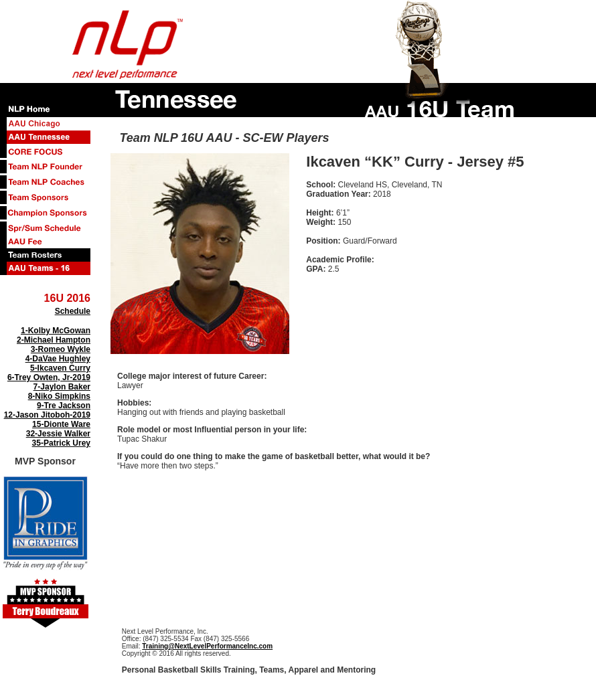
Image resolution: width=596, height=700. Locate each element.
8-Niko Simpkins (59, 396)
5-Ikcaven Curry (60, 368)
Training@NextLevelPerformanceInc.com (207, 646)
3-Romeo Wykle (61, 349)
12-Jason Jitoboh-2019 (47, 415)
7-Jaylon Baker (62, 387)
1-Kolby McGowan (56, 331)
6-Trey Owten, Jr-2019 (49, 377)
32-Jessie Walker (58, 434)
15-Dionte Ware (61, 424)
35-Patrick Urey (61, 443)
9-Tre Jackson (64, 406)
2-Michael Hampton (54, 340)
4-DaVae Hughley (58, 359)
